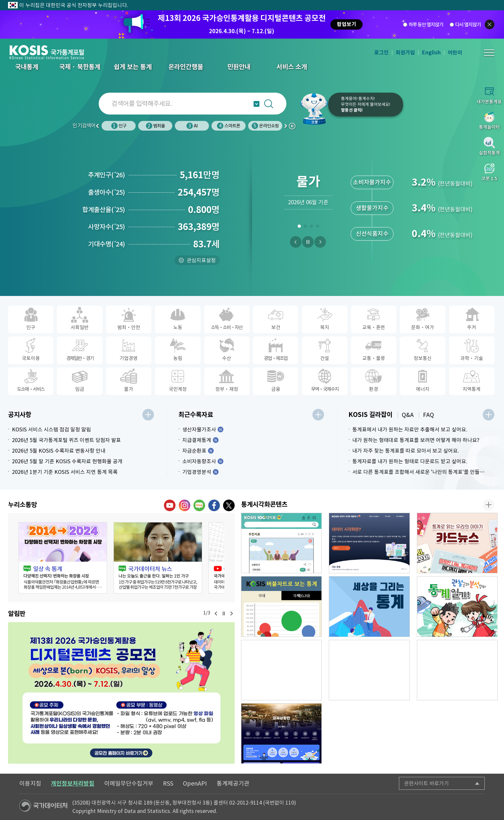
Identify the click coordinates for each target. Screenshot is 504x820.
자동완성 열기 (256, 104)
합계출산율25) (104, 210)
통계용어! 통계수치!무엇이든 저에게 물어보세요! (366, 104)
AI (192, 126)
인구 (119, 126)
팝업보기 (346, 24)
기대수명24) (107, 244)
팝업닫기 (490, 24)
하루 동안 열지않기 (426, 25)
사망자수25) (107, 227)
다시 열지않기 (468, 25)
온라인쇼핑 (265, 126)
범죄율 (156, 126)
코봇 (310, 109)
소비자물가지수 (372, 182)
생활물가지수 (372, 208)
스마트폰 (229, 126)
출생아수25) (107, 192)
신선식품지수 (372, 234)
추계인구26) (107, 175)
